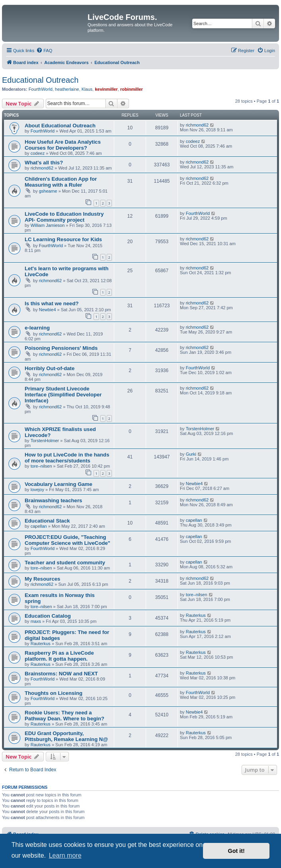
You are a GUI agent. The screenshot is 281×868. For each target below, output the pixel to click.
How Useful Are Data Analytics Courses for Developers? (63, 145)
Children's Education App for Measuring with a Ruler (61, 182)
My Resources (42, 579)
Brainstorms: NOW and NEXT (61, 674)
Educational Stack (47, 521)
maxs (36, 621)
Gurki (191, 454)
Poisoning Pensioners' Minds (61, 348)
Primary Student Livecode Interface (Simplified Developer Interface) (63, 395)
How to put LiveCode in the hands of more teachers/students (67, 458)
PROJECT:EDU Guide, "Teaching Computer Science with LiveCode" (67, 540)
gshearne (48, 191)
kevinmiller (106, 89)
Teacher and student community (65, 563)
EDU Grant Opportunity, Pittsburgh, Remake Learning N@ (66, 736)
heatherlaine (67, 89)
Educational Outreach (40, 80)
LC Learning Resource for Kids (63, 239)
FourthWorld (41, 89)
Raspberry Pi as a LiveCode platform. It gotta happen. (59, 656)
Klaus (87, 89)
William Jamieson (48, 225)
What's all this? (44, 163)
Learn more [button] (65, 855)
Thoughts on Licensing (54, 693)
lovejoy (37, 490)
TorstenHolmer (45, 441)
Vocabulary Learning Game (59, 484)
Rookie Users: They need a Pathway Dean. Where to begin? (64, 716)
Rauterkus (196, 615)
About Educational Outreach (60, 126)
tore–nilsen (41, 466)
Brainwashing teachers (53, 500)
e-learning (37, 328)
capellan (39, 526)
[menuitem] (44, 51)
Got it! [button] (236, 851)
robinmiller (132, 89)
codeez (38, 153)
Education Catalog (48, 616)
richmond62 (197, 125)
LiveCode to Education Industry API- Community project (64, 217)
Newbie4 (48, 310)
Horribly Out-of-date (50, 368)
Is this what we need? (52, 303)
